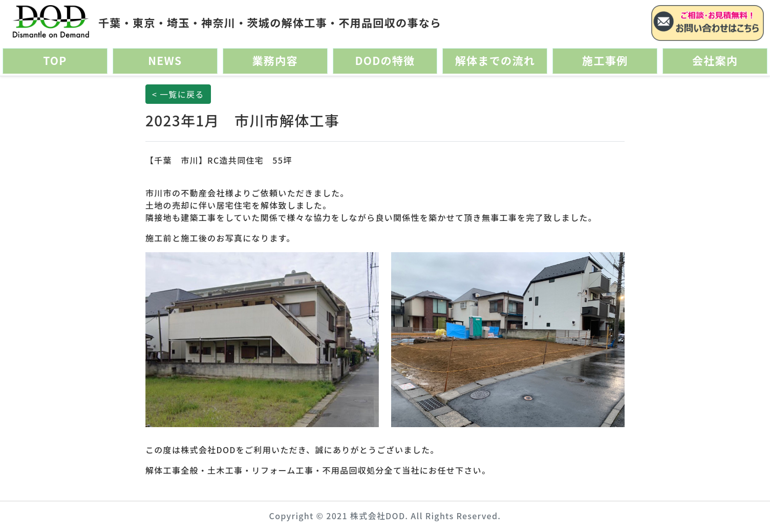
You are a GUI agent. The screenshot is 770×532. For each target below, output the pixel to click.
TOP (55, 60)
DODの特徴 (385, 60)
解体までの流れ (495, 60)
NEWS (165, 60)
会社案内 (715, 60)
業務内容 (275, 60)
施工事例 (605, 60)
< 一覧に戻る (178, 94)
